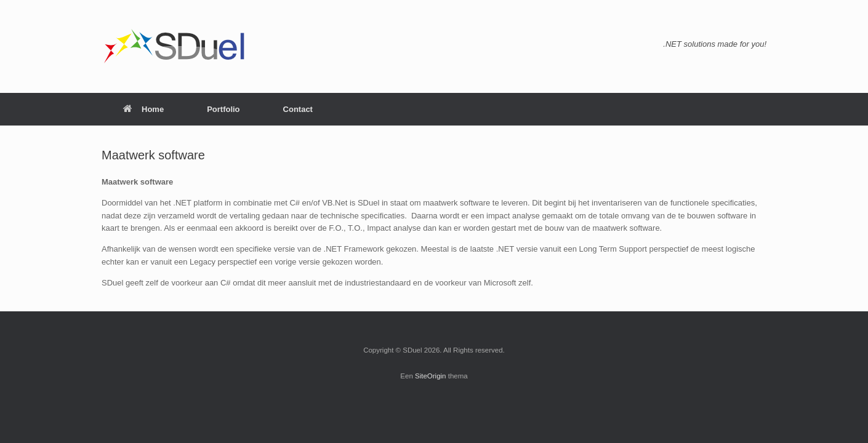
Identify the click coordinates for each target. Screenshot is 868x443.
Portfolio (223, 109)
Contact (298, 109)
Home (143, 109)
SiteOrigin (431, 376)
